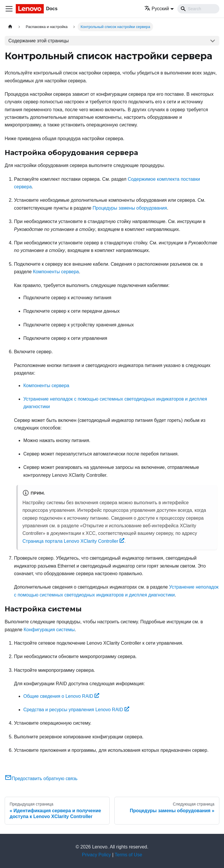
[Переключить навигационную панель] (9, 9)
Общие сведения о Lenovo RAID (61, 696)
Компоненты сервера (56, 272)
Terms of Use (128, 855)
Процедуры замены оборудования (130, 208)
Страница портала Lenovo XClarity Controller (73, 541)
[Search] (198, 9)
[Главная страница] (10, 27)
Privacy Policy (97, 855)
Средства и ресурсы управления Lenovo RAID (76, 710)
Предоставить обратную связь (41, 779)
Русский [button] (157, 9)
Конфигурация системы (49, 630)
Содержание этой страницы (39, 41)
